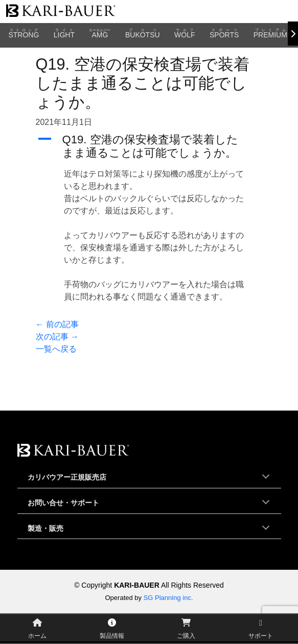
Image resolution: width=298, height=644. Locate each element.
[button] (149, 147)
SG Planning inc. (168, 598)
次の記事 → (57, 337)
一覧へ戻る (56, 349)
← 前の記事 (57, 324)
